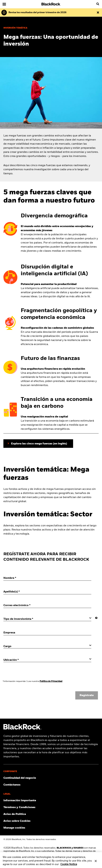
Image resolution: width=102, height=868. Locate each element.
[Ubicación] (47, 660)
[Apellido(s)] (47, 592)
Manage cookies (14, 828)
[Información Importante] (51, 801)
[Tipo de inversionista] (47, 619)
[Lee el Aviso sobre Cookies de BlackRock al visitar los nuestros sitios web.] (51, 821)
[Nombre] (47, 578)
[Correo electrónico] (47, 605)
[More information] (96, 618)
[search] (98, 4)
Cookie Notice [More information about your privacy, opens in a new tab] (69, 866)
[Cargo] (47, 646)
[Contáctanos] (51, 785)
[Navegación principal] (4, 4)
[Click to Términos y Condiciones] (51, 807)
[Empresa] (47, 633)
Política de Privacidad (51, 681)
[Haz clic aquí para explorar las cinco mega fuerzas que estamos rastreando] (38, 444)
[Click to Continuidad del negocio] (51, 778)
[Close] (96, 863)
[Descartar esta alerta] (98, 12)
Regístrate (87, 695)
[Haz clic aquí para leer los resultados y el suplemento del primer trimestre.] (37, 12)
